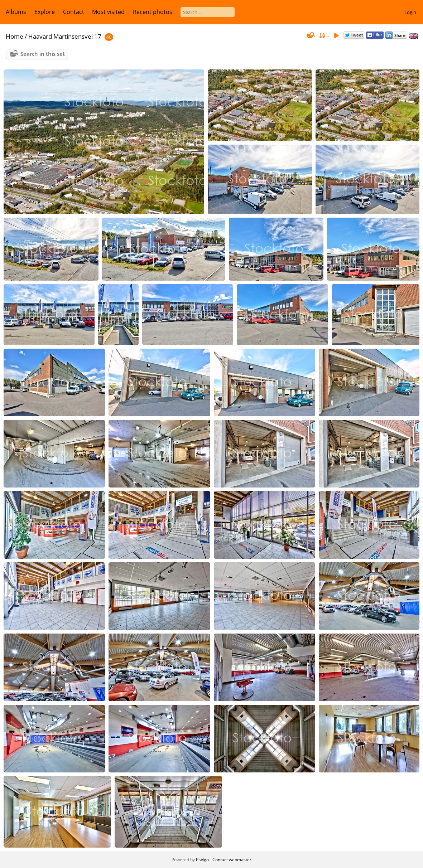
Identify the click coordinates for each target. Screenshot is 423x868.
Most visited (108, 12)
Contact (74, 12)
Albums (16, 12)
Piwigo (202, 860)
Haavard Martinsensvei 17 (65, 36)
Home (15, 36)
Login (410, 12)
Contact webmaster (232, 860)
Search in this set (43, 54)
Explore (45, 12)
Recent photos (153, 12)
